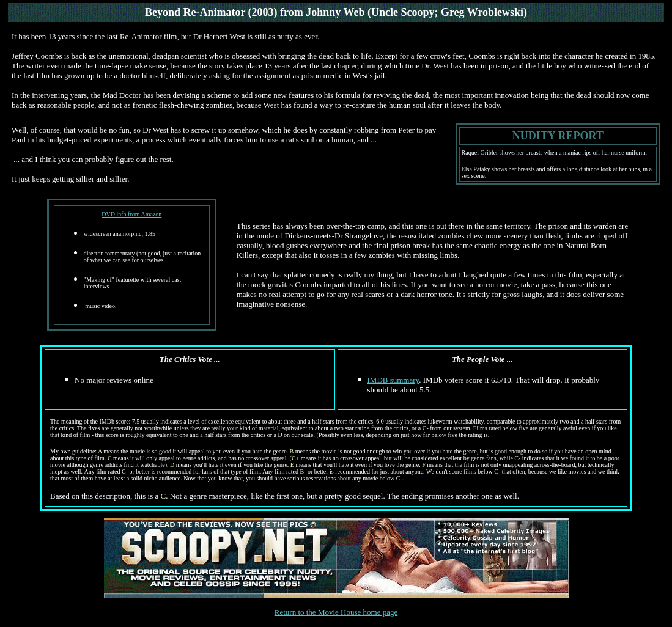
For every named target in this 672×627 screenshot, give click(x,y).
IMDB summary (393, 380)
